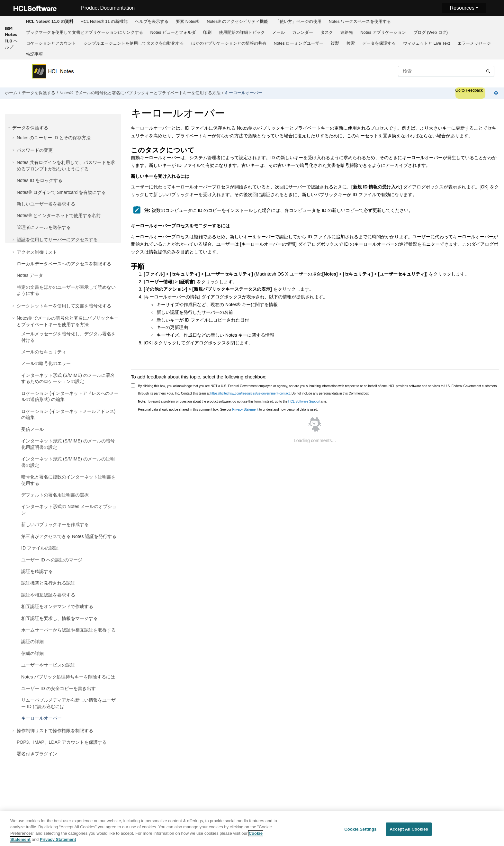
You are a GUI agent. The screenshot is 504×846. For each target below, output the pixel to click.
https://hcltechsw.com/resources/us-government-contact (250, 393)
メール (279, 32)
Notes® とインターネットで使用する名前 (59, 215)
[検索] (488, 71)
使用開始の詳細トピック (242, 32)
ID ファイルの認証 (40, 548)
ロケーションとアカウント (51, 43)
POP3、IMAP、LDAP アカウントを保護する (62, 742)
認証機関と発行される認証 (48, 583)
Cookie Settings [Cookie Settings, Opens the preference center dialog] (360, 829)
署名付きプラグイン (37, 754)
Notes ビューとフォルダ (173, 32)
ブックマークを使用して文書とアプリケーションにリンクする (85, 32)
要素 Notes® (188, 21)
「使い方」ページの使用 (298, 21)
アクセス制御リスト (37, 252)
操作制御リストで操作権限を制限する (55, 731)
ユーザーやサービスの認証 (48, 665)
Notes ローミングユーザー (299, 43)
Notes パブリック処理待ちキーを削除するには (68, 677)
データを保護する (379, 43)
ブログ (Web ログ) (431, 32)
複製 (335, 43)
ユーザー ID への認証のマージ (52, 560)
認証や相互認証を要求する (48, 595)
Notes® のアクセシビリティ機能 (237, 21)
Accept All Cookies (409, 829)
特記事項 (34, 54)
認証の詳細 (32, 641)
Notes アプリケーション (383, 32)
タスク (327, 32)
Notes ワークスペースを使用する (360, 21)
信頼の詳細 (32, 653)
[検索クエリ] (446, 71)
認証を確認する (37, 571)
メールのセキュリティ (44, 352)
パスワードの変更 (35, 150)
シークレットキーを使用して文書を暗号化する (64, 306)
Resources (462, 8)
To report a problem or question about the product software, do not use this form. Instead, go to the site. (233, 401)
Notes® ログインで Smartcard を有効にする (61, 192)
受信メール (32, 429)
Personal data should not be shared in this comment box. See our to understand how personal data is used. (228, 409)
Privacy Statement (245, 409)
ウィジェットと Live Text (427, 43)
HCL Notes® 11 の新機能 (104, 21)
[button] (10, 128)
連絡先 (347, 32)
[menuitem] (50, 22)
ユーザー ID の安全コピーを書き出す (59, 688)
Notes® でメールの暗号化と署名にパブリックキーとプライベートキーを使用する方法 (140, 93)
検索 (351, 43)
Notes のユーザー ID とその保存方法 (54, 138)
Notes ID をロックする (40, 180)
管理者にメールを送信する (44, 227)
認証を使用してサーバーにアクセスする (57, 240)
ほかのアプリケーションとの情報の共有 (229, 43)
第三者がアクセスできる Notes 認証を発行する (69, 536)
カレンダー (303, 32)
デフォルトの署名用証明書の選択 (55, 495)
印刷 (207, 32)
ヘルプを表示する (152, 21)
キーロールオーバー (243, 93)
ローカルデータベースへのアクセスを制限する (64, 264)
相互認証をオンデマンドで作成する (57, 606)
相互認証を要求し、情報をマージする (59, 618)
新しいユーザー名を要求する (46, 204)
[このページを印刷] (497, 93)
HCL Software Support (304, 401)
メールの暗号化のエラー (46, 363)
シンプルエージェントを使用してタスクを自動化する (134, 43)
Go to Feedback (469, 90)
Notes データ (30, 275)
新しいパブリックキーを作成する (55, 524)
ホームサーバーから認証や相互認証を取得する (68, 630)
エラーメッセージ (474, 43)
